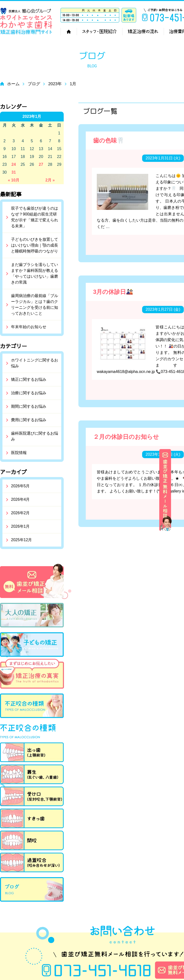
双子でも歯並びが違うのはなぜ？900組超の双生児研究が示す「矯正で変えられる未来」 (35, 217)
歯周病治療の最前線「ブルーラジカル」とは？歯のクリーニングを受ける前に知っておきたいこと (35, 305)
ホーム (69, 32)
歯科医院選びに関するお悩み (35, 436)
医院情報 (19, 453)
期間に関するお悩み (29, 406)
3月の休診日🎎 (113, 292)
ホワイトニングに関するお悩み (35, 363)
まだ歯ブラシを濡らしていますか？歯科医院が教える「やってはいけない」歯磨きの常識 (35, 273)
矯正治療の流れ (143, 32)
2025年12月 (21, 540)
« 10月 (14, 180)
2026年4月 (20, 499)
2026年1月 (20, 526)
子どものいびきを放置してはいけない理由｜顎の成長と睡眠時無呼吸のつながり (35, 245)
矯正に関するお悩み (29, 379)
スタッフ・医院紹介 (99, 32)
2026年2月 (20, 513)
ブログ (34, 84)
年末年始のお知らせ (29, 327)
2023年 (55, 84)
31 (14, 172)
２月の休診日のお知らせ (126, 437)
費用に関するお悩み (29, 420)
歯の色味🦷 (109, 140)
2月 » (50, 180)
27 (41, 164)
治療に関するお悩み (29, 393)
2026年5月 (20, 486)
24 (14, 164)
